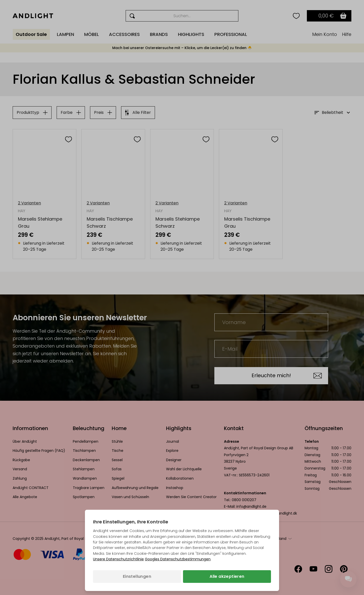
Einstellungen (137, 576)
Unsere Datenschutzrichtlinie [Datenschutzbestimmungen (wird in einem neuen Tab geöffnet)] (118, 559)
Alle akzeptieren (227, 576)
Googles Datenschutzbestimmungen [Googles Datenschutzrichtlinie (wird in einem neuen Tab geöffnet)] (178, 559)
